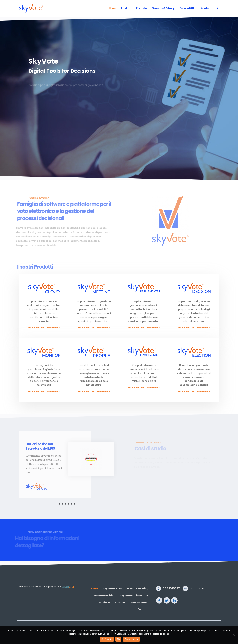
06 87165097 (171, 588)
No (118, 639)
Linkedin (174, 600)
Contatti (206, 8)
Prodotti (126, 8)
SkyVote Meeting (137, 588)
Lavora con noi (139, 602)
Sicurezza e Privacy (163, 8)
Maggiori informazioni (44, 328)
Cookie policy (131, 639)
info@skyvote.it (197, 588)
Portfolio (141, 8)
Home (112, 8)
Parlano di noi (188, 8)
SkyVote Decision (104, 595)
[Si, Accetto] (234, 635)
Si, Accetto (107, 639)
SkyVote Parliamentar (134, 595)
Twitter (167, 600)
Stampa (120, 602)
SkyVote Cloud (112, 588)
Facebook (159, 600)
